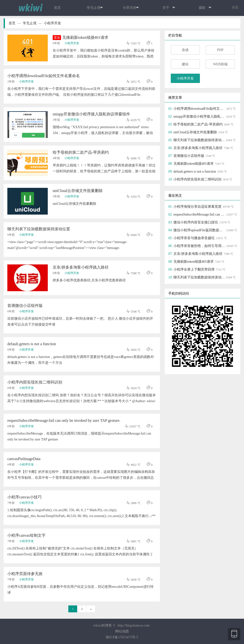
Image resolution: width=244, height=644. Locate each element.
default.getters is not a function (32, 344)
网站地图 (122, 631)
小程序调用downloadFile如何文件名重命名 (44, 76)
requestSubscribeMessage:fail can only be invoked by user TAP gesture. (64, 420)
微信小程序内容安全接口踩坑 (196, 222)
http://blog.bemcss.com (134, 625)
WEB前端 (220, 64)
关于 (169, 8)
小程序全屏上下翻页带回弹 (194, 269)
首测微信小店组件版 (25, 306)
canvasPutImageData (24, 459)
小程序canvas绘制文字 (26, 535)
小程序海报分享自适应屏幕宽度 (197, 207)
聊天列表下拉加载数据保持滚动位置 (39, 229)
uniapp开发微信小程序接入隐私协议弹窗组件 (91, 114)
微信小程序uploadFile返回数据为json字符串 (199, 230)
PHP (220, 50)
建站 (185, 64)
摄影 (205, 8)
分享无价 (131, 8)
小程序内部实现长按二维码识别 (35, 382)
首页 (57, 8)
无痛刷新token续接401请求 (80, 38)
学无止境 (95, 8)
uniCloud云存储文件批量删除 (78, 191)
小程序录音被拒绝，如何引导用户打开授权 (199, 246)
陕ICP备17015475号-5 (122, 637)
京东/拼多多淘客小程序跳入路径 (81, 267)
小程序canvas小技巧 (24, 497)
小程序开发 (52, 23)
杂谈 (185, 50)
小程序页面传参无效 (25, 574)
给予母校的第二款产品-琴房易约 (81, 152)
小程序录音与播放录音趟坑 (194, 238)
